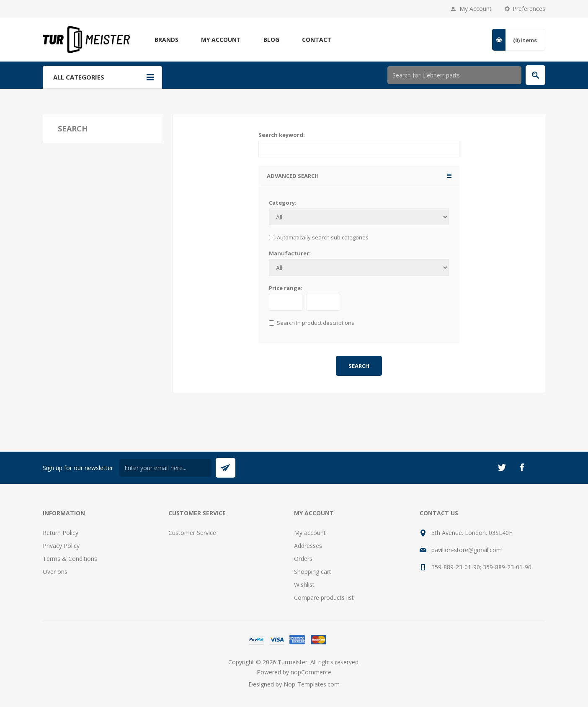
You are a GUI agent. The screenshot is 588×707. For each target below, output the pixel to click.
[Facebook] (522, 468)
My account (310, 533)
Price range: (286, 288)
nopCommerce (311, 672)
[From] (286, 302)
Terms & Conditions (70, 559)
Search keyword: (282, 135)
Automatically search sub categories (323, 237)
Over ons (55, 572)
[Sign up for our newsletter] (165, 468)
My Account (476, 9)
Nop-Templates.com (312, 684)
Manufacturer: (290, 253)
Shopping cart (313, 572)
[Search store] (454, 75)
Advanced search (293, 176)
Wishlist (304, 585)
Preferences (529, 9)
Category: (283, 203)
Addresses (308, 546)
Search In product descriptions (316, 323)
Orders (303, 559)
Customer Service (192, 533)
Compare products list (324, 598)
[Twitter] (502, 468)
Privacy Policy (61, 546)
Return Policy (61, 533)
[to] (323, 302)
